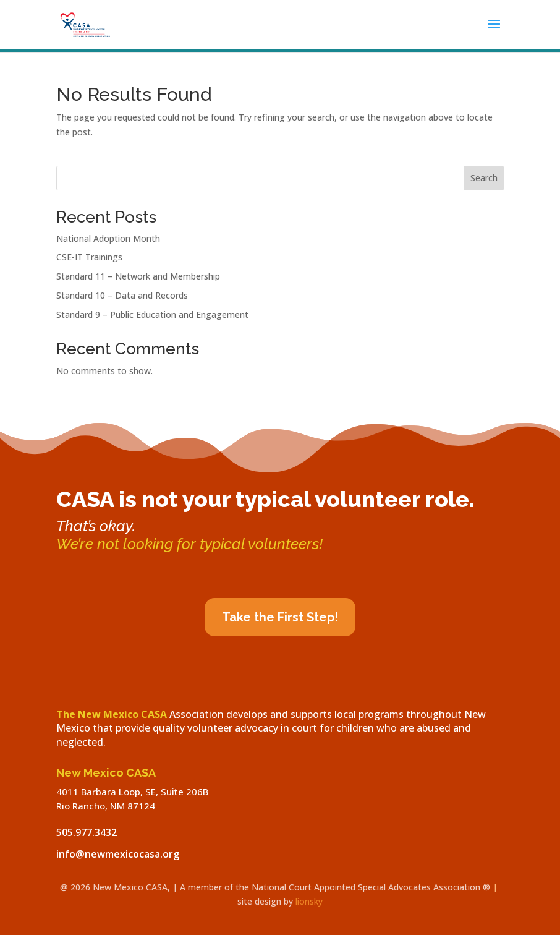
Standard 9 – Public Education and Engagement (152, 314)
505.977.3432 (87, 832)
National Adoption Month (108, 238)
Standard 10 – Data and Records (122, 295)
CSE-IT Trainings (89, 257)
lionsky (309, 901)
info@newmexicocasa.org (118, 854)
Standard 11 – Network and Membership (138, 276)
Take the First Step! (280, 617)
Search (484, 178)
